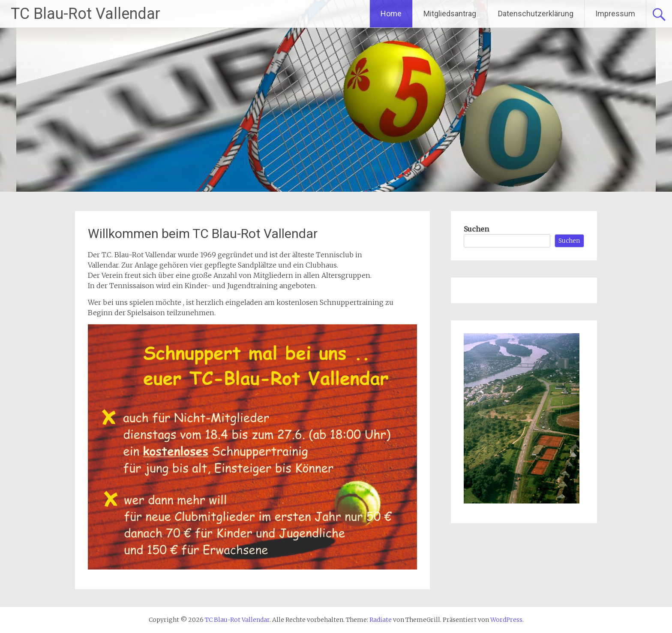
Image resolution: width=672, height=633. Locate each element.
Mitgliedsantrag (450, 14)
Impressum (615, 14)
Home (391, 14)
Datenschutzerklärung (536, 14)
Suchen (476, 229)
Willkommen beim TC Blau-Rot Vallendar (203, 234)
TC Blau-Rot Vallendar (85, 14)
